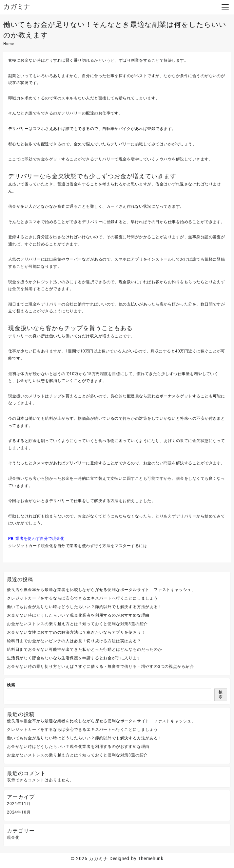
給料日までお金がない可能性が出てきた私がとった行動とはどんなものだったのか (85, 649)
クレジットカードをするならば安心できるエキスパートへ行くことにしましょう (82, 598)
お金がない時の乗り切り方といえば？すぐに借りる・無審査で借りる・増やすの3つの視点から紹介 (100, 667)
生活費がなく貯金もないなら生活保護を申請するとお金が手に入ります (74, 658)
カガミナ (17, 7)
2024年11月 (19, 804)
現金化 (13, 837)
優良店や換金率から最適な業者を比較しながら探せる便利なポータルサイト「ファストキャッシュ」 (101, 590)
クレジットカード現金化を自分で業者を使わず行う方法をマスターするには (78, 546)
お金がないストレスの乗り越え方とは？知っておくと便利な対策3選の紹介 (77, 624)
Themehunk (151, 858)
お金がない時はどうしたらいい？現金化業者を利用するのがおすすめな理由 (78, 615)
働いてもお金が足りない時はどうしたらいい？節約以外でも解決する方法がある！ (85, 607)
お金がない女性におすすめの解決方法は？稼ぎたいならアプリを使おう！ (76, 632)
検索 (11, 685)
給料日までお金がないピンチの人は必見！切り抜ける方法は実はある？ (74, 641)
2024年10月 (19, 812)
